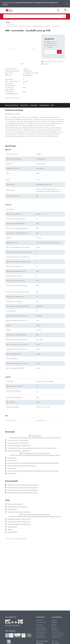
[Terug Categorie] (7, 22)
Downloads (34, 105)
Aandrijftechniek (41, 637)
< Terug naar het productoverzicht (16, 539)
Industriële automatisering (41, 622)
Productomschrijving (12, 105)
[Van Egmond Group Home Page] (9, 10)
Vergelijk (46, 64)
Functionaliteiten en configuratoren (58, 636)
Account (54, 627)
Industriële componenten (41, 626)
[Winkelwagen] (65, 11)
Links (52, 105)
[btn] (67, 4)
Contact (54, 621)
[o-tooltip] (51, 52)
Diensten (55, 641)
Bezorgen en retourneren (56, 630)
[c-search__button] (64, 16)
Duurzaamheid (44, 105)
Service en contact (57, 633)
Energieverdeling (41, 629)
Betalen (54, 625)
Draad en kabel (41, 631)
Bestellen (55, 623)
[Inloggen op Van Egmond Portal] (58, 11)
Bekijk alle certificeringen (13, 625)
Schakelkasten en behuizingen (42, 634)
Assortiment (41, 617)
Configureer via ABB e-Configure (52, 62)
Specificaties (24, 105)
